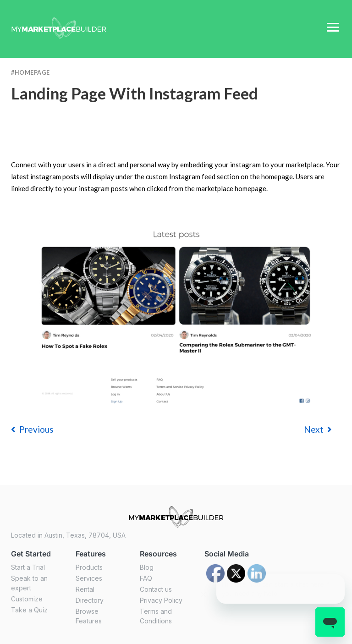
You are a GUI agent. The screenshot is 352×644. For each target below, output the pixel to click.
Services (89, 578)
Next (318, 429)
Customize (27, 599)
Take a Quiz (29, 610)
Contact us (156, 589)
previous (32, 429)
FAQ (146, 578)
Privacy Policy (161, 600)
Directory (90, 600)
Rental (85, 589)
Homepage (32, 73)
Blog (147, 567)
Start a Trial (28, 567)
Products (89, 567)
